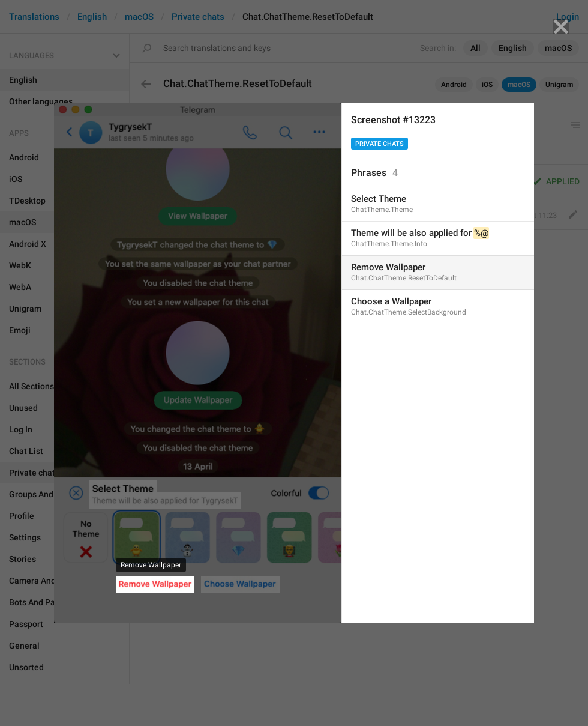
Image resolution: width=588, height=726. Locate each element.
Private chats (379, 144)
